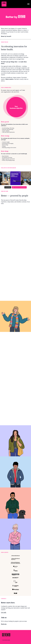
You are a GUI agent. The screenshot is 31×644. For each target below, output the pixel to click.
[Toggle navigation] (28, 4)
